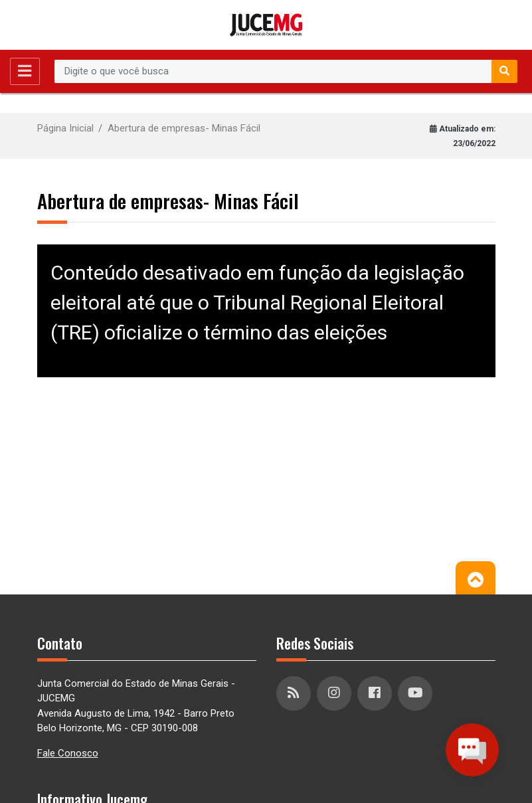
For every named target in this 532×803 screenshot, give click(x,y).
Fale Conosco (68, 753)
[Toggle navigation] (25, 71)
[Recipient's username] (273, 72)
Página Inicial (65, 128)
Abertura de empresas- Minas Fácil (184, 128)
